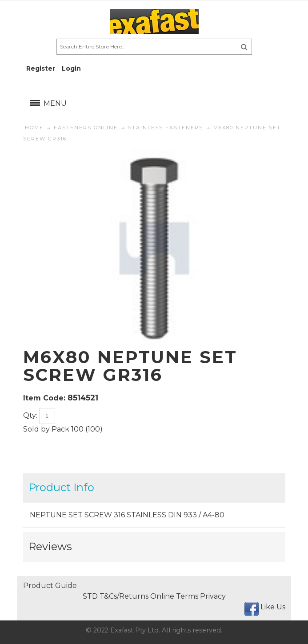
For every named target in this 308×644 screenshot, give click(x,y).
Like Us (273, 607)
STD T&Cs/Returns (116, 596)
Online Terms (174, 596)
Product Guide (50, 586)
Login (71, 68)
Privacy (213, 596)
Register (41, 68)
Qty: (30, 415)
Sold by (36, 429)
